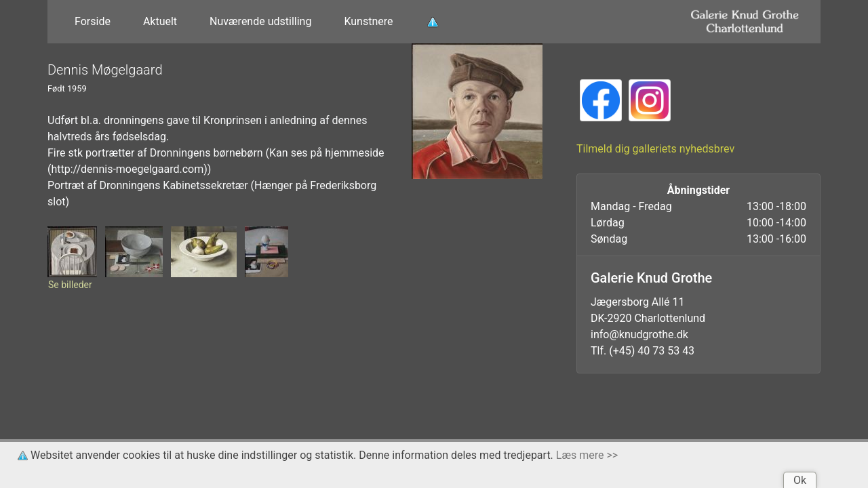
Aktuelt (160, 21)
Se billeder (70, 285)
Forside (93, 21)
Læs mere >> (587, 455)
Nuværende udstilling (260, 21)
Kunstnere (368, 21)
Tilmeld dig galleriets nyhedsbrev (655, 149)
